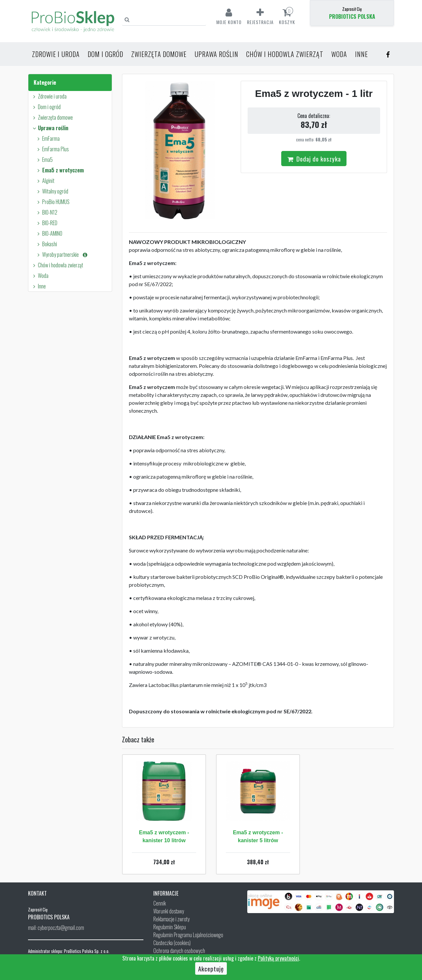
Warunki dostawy (169, 911)
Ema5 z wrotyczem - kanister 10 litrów (164, 836)
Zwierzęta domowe (159, 54)
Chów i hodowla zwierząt (285, 54)
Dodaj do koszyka (314, 159)
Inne (362, 54)
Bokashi (46, 244)
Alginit (45, 181)
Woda (339, 54)
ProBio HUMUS (52, 202)
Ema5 (44, 160)
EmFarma (47, 138)
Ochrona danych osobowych (179, 951)
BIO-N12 (46, 212)
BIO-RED (46, 223)
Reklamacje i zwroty (171, 919)
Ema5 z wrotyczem (60, 170)
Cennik (160, 903)
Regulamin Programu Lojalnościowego (188, 935)
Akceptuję (211, 968)
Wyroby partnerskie (62, 254)
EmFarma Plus (52, 149)
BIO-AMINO (49, 233)
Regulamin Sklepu (170, 927)
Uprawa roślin (216, 54)
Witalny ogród (52, 191)
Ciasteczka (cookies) (172, 943)
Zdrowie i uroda (56, 54)
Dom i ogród (105, 54)
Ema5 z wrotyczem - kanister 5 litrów (258, 836)
